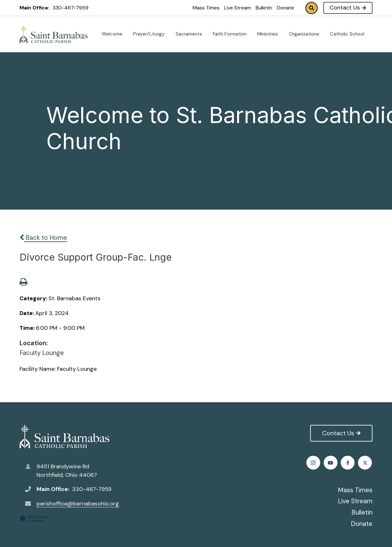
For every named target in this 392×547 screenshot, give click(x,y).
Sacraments (191, 34)
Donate (285, 8)
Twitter (331, 463)
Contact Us (348, 8)
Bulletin (264, 8)
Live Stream (238, 8)
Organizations (307, 34)
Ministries (270, 34)
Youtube (365, 463)
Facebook (314, 463)
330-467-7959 (71, 8)
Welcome (115, 34)
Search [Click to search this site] (312, 8)
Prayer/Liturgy (151, 34)
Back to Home (43, 238)
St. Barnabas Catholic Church (64, 437)
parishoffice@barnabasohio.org (78, 504)
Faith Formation (232, 34)
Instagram (348, 463)
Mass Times (206, 8)
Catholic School (350, 34)
